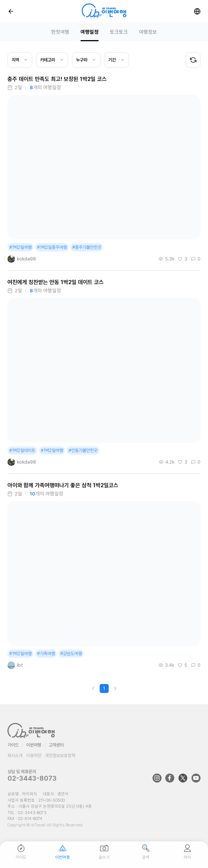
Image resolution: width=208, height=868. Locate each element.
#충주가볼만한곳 (87, 247)
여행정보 (148, 32)
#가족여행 (46, 654)
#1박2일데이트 (22, 450)
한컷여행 (60, 32)
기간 (112, 60)
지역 (15, 60)
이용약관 (34, 756)
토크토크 (119, 32)
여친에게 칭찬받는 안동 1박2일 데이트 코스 (56, 282)
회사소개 (15, 756)
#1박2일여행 (20, 247)
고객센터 (56, 745)
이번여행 (34, 745)
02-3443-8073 (32, 778)
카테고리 (48, 60)
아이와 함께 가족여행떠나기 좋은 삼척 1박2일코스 (63, 485)
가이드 (13, 745)
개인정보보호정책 (60, 756)
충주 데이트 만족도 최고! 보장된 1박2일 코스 (57, 79)
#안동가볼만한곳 (83, 450)
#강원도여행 (71, 654)
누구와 (82, 60)
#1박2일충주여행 (52, 247)
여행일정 (90, 32)
